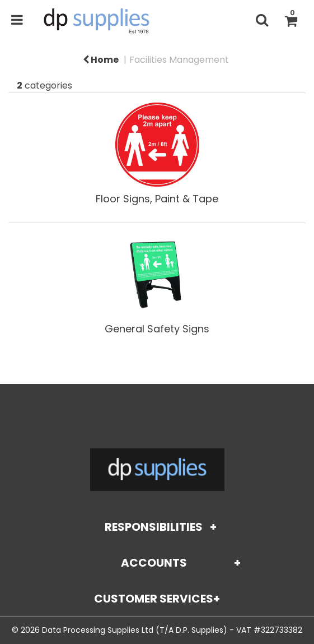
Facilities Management (179, 60)
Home (101, 60)
